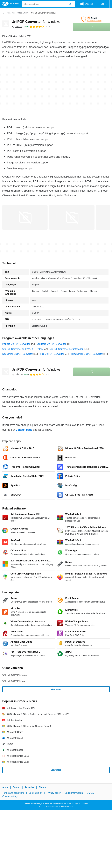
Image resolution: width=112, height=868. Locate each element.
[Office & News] (23, 13)
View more (56, 689)
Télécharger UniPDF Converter (87, 354)
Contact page (24, 430)
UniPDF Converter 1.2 (14, 681)
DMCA (90, 793)
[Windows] (11, 13)
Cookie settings (10, 796)
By (17, 27)
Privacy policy (54, 793)
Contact (17, 787)
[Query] (49, 4)
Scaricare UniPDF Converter (51, 344)
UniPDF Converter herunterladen (66, 349)
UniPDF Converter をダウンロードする (23, 349)
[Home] (3, 13)
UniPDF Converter (36, 22)
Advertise (30, 787)
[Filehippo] (10, 4)
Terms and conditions (13, 793)
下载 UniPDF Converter (52, 354)
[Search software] (70, 4)
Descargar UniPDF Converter (18, 354)
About (5, 787)
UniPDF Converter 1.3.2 (15, 675)
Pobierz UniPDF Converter (16, 344)
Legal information (74, 793)
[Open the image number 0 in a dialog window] (25, 217)
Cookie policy (35, 793)
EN (105, 4)
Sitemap (43, 787)
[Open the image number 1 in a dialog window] (72, 217)
